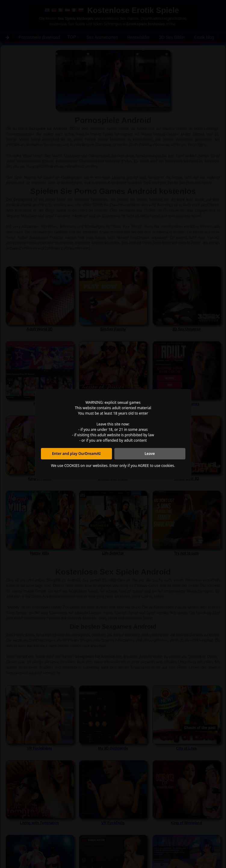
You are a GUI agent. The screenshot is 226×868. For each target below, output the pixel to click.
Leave (150, 454)
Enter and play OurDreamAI (76, 454)
